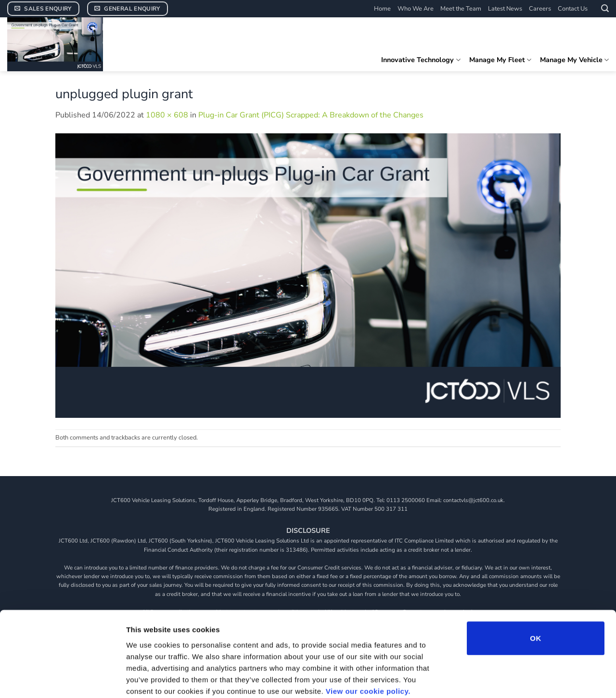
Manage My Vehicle (574, 60)
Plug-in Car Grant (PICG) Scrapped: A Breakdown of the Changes (311, 115)
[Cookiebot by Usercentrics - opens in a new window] (62, 679)
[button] (605, 8)
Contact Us (573, 9)
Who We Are (416, 9)
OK (535, 587)
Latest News (505, 9)
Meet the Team (461, 9)
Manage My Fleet (500, 60)
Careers (540, 9)
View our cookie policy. (368, 640)
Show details (505, 679)
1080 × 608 (167, 115)
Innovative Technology (421, 60)
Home (382, 9)
